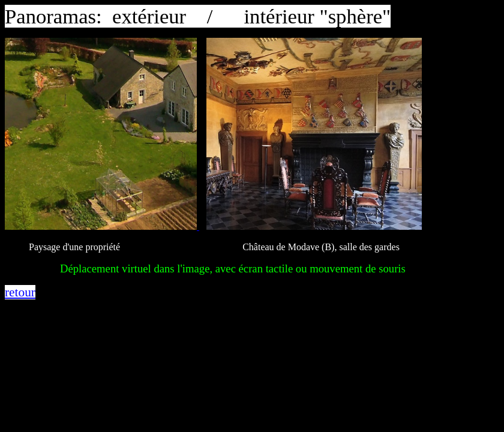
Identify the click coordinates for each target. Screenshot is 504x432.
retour (20, 292)
